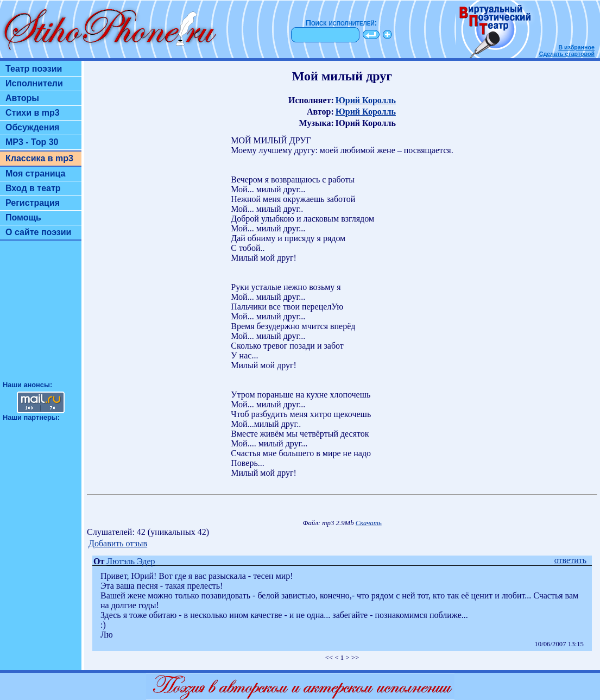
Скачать (369, 523)
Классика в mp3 (39, 158)
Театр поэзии (34, 69)
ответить (570, 560)
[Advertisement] (41, 316)
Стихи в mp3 (33, 113)
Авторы (22, 98)
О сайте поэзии (38, 232)
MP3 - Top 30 (32, 142)
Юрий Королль (366, 100)
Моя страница (36, 174)
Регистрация (33, 203)
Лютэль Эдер (131, 561)
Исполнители (34, 83)
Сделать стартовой (567, 54)
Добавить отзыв (118, 543)
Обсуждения (32, 127)
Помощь (23, 217)
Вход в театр (33, 188)
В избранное (576, 47)
